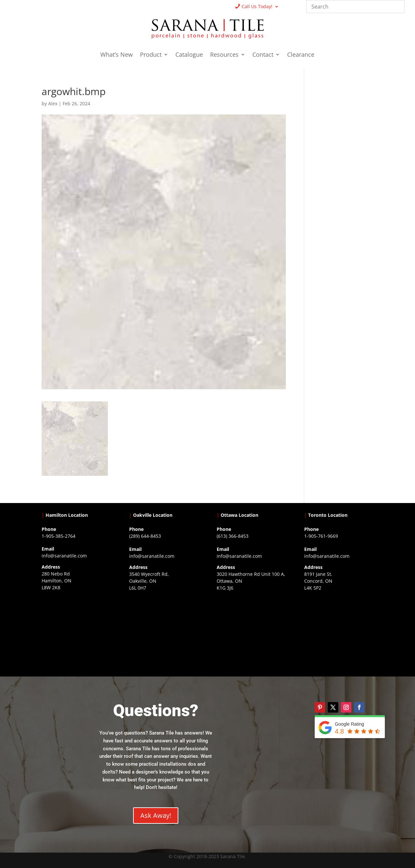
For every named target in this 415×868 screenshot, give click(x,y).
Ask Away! (156, 815)
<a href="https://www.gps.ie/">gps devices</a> (251, 633)
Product (151, 55)
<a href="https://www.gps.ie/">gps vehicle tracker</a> (339, 633)
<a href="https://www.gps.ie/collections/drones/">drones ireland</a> (164, 633)
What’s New (117, 55)
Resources (224, 55)
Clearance (301, 55)
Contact (263, 55)
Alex (53, 103)
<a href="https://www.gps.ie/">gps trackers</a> (76, 633)
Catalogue (189, 55)
